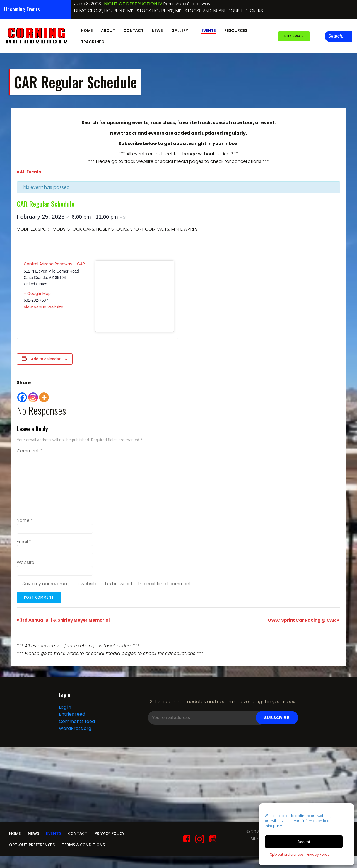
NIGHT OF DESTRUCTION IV (133, 4)
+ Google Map (37, 291)
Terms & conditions (88, 853)
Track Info (94, 40)
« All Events (29, 170)
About (107, 29)
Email (24, 539)
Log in (64, 711)
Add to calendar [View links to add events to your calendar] (46, 356)
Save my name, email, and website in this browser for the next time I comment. (107, 581)
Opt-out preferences (287, 854)
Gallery (181, 29)
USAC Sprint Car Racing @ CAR (303, 618)
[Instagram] (33, 392)
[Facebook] (22, 392)
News (156, 29)
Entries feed (71, 718)
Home (86, 29)
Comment (29, 449)
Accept (304, 842)
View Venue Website (44, 305)
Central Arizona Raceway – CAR (54, 261)
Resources (237, 29)
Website (26, 560)
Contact (132, 29)
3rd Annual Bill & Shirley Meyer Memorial (63, 618)
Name (25, 518)
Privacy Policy (318, 854)
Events (208, 29)
